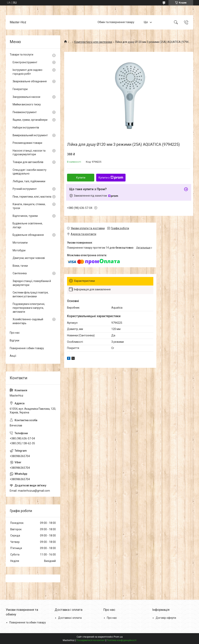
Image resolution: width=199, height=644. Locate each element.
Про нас (15, 333)
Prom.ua (118, 637)
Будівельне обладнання (28, 235)
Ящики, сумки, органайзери (30, 120)
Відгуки (14, 340)
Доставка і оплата (70, 618)
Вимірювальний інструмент (30, 135)
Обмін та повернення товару (116, 22)
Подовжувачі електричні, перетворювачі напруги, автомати (29, 308)
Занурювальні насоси (26, 97)
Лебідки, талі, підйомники (29, 181)
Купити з (111, 178)
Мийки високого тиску (27, 104)
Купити (81, 178)
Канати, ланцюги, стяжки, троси (29, 206)
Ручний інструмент (25, 189)
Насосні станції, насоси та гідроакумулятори (29, 153)
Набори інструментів (26, 128)
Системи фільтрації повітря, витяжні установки (31, 294)
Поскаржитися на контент (91, 640)
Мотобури (19, 250)
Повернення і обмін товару (27, 348)
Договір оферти (166, 618)
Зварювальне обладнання (30, 81)
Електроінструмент (25, 62)
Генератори (20, 89)
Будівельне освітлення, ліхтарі (28, 225)
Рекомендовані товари (27, 143)
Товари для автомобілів (28, 162)
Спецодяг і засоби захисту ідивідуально (30, 172)
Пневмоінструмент (25, 112)
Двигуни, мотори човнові (29, 258)
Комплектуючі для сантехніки (93, 42)
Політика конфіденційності (122, 640)
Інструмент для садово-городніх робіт (28, 72)
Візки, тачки (20, 266)
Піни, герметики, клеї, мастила (32, 197)
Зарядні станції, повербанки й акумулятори (32, 283)
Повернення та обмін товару (28, 622)
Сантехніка (20, 273)
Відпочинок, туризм (25, 216)
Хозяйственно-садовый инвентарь (28, 321)
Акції (13, 356)
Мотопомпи (20, 243)
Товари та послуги (21, 55)
